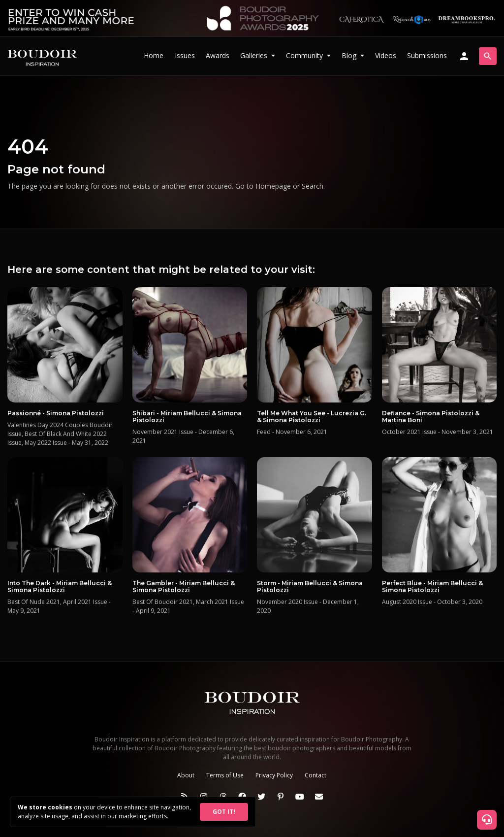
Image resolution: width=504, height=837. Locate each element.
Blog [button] (350, 55)
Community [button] (305, 55)
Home (154, 55)
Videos (386, 55)
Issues (185, 55)
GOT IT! (224, 812)
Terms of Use (225, 775)
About (186, 775)
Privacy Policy (274, 775)
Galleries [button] (255, 55)
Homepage (273, 186)
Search (313, 186)
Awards (218, 55)
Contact (315, 775)
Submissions (427, 55)
